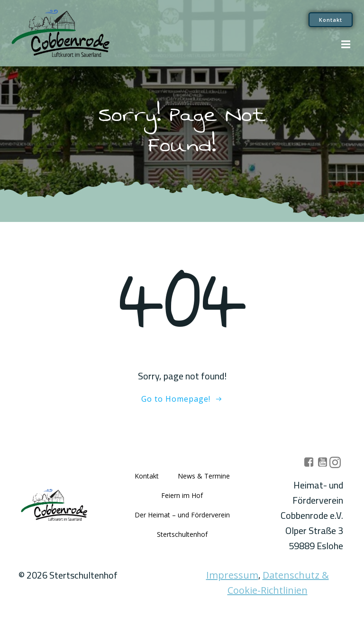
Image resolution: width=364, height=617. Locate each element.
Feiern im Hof (182, 495)
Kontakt (147, 476)
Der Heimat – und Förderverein (182, 515)
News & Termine (204, 476)
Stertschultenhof (182, 534)
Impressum (232, 575)
